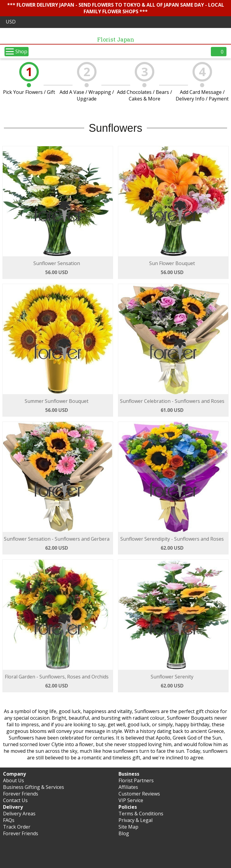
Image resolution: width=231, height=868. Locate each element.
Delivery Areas (19, 814)
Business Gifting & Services (34, 787)
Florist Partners (136, 780)
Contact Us (15, 800)
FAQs (9, 820)
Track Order (17, 827)
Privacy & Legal (136, 820)
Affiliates (128, 787)
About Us (14, 780)
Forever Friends (21, 794)
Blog (124, 833)
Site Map (128, 827)
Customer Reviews (139, 794)
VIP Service (131, 800)
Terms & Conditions (141, 814)
